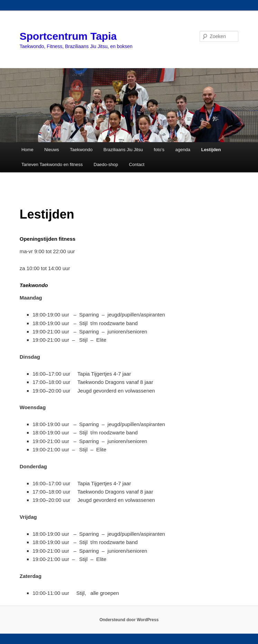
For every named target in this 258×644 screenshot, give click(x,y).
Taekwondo (81, 150)
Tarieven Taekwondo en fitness (52, 164)
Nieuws (52, 150)
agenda (183, 150)
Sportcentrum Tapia (68, 36)
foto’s (159, 150)
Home (27, 150)
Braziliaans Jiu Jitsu (123, 150)
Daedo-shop (106, 164)
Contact (137, 164)
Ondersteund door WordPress (129, 620)
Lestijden (211, 150)
